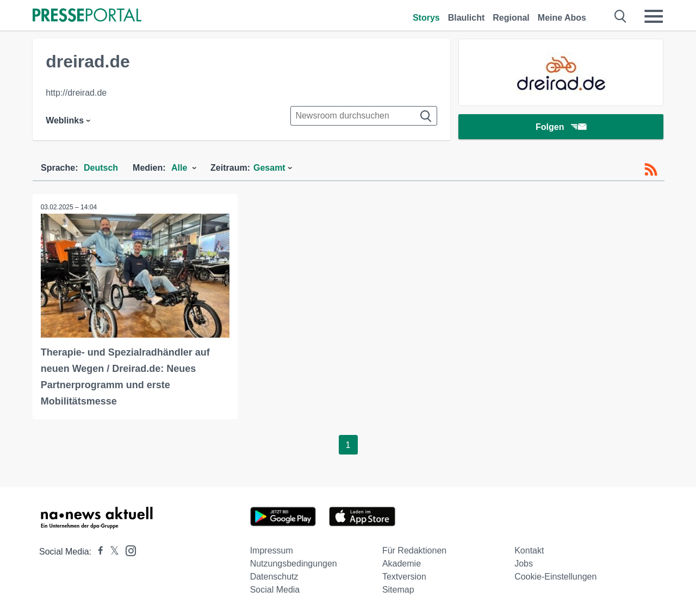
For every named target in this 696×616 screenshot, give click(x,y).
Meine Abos (562, 18)
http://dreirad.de (76, 93)
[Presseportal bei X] (111, 552)
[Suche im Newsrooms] (364, 116)
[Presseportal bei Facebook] (97, 552)
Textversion (404, 577)
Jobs (524, 564)
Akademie (402, 564)
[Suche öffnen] (621, 16)
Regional (511, 18)
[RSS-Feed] (651, 170)
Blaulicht (467, 18)
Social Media (275, 590)
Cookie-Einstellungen (555, 577)
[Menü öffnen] (654, 16)
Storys (426, 18)
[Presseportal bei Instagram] (128, 550)
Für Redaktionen (414, 550)
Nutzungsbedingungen (294, 564)
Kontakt (529, 550)
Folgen (561, 127)
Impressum (272, 550)
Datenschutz (274, 577)
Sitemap (398, 590)
